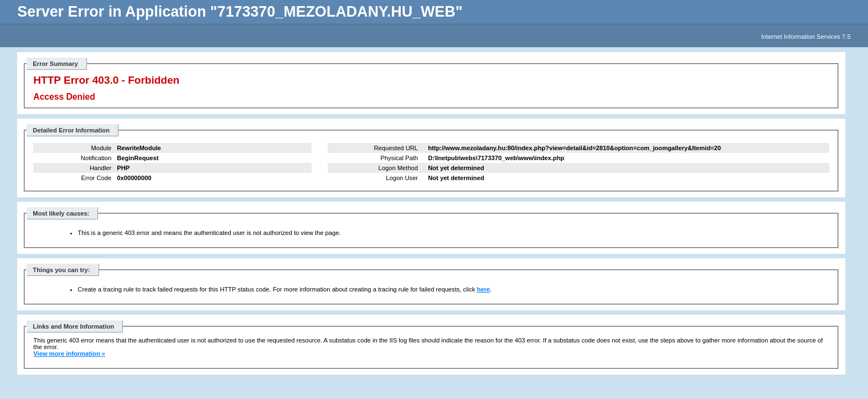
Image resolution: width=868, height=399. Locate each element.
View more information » (69, 354)
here (483, 289)
